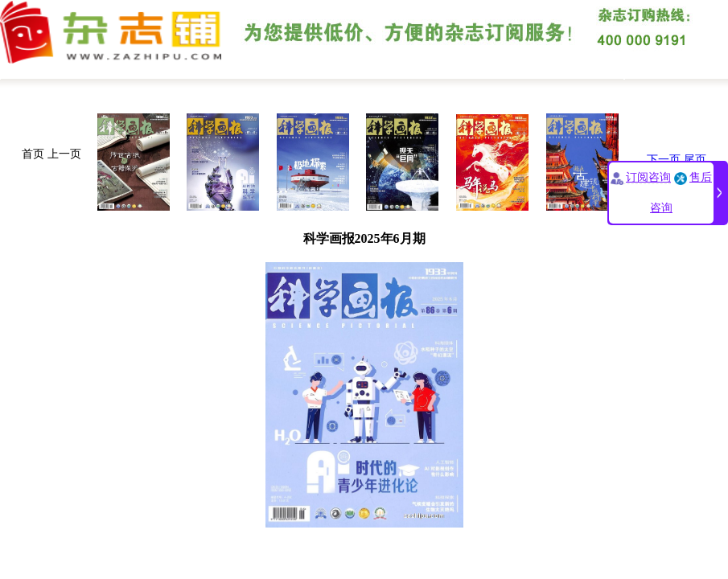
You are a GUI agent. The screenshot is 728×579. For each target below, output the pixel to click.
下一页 (664, 160)
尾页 (695, 160)
